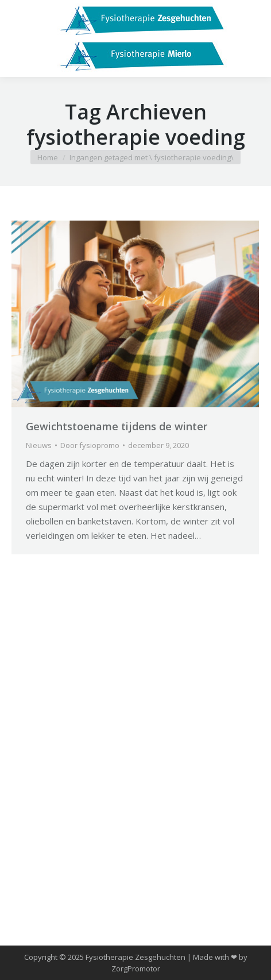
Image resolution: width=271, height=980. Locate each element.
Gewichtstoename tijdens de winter (117, 426)
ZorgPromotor (136, 969)
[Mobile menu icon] (18, 38)
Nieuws (39, 445)
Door (90, 445)
